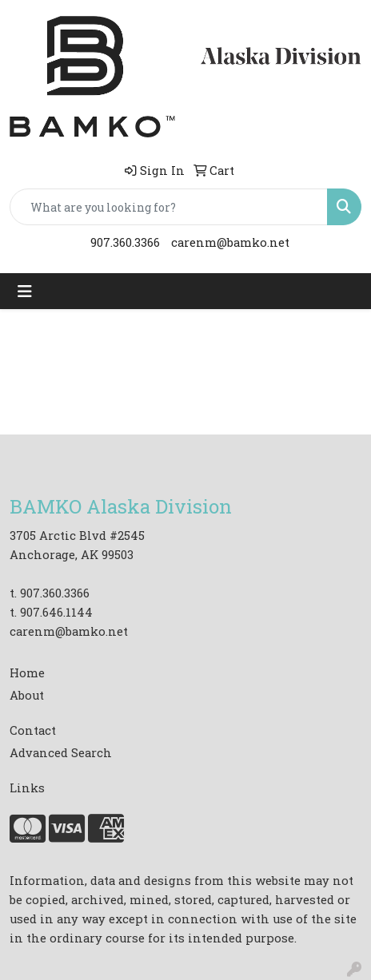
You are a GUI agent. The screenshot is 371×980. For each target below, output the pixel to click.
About (27, 695)
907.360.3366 (125, 242)
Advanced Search (61, 753)
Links (27, 788)
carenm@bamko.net (230, 242)
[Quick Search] (169, 207)
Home (27, 673)
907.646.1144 (56, 612)
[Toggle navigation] (25, 291)
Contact (33, 730)
